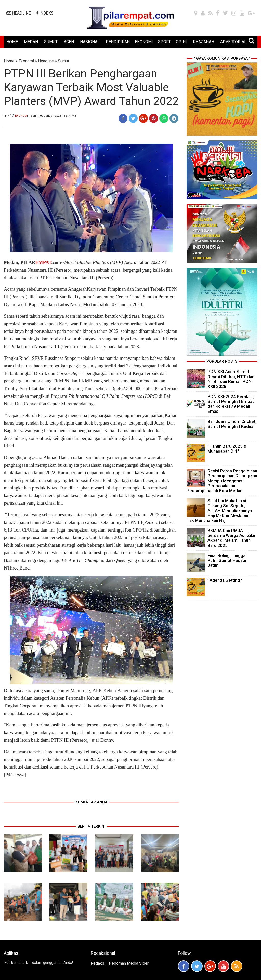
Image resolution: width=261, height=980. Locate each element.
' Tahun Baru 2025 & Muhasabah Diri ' (227, 449)
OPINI (181, 42)
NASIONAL (90, 42)
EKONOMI (144, 42)
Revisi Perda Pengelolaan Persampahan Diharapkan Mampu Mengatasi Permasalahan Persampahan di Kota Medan (222, 481)
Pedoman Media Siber (129, 963)
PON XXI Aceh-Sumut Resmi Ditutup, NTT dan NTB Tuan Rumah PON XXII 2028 (231, 379)
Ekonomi (26, 61)
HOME (12, 42)
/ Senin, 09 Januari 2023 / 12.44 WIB (53, 116)
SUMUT (51, 42)
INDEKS (45, 13)
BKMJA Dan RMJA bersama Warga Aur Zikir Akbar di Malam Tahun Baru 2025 (232, 538)
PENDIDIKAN (118, 42)
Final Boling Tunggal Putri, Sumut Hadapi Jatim (227, 560)
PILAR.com (41, 262)
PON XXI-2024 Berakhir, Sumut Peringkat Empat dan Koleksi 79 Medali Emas (231, 404)
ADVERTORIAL (233, 42)
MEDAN (31, 42)
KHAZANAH (204, 42)
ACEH (69, 42)
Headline (46, 61)
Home (9, 61)
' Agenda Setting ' (225, 580)
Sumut (63, 61)
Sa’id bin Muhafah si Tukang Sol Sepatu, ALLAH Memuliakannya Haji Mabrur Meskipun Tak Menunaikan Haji (219, 511)
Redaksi (98, 963)
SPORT (164, 42)
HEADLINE (19, 13)
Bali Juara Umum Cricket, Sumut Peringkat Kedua (232, 424)
